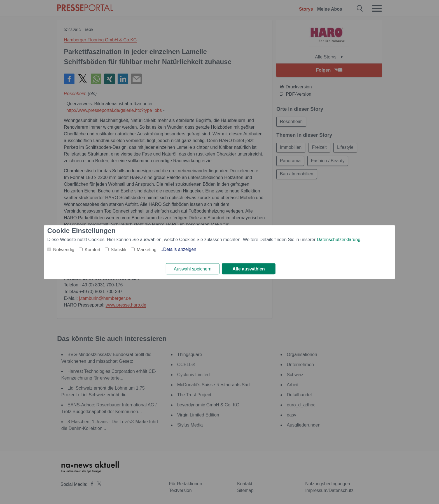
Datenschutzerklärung (338, 240)
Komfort (92, 250)
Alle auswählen (249, 269)
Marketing (146, 250)
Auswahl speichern (193, 269)
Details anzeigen (180, 249)
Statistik (118, 250)
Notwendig (64, 250)
